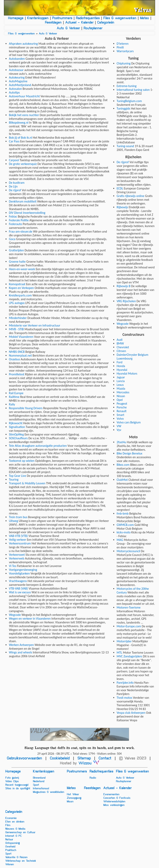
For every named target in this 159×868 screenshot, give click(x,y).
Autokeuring (17, 77)
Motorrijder (124, 641)
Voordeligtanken (19, 573)
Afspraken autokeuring (23, 44)
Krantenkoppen (38, 18)
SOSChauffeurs (18, 438)
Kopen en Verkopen (21, 288)
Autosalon (15, 89)
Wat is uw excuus (20, 592)
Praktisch (11, 850)
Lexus (120, 385)
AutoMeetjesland (20, 85)
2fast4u (121, 442)
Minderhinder (18, 318)
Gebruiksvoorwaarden (24, 758)
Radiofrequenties (88, 18)
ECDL (120, 188)
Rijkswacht (16, 423)
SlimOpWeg (16, 434)
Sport (36, 785)
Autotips (14, 92)
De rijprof (15, 190)
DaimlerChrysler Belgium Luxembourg (132, 357)
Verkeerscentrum (20, 543)
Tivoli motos (124, 698)
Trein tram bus (18, 517)
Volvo (120, 419)
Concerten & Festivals (117, 798)
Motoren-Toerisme (129, 607)
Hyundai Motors (127, 373)
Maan (70, 801)
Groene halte (17, 262)
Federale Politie (19, 220)
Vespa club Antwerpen (131, 713)
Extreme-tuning (127, 86)
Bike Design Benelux (129, 453)
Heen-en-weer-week (22, 269)
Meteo (145, 18)
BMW (120, 343)
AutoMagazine (18, 81)
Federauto (15, 224)
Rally (12, 404)
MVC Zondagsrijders (129, 656)
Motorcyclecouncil (128, 551)
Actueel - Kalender (79, 22)
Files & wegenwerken (120, 18)
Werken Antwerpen (21, 645)
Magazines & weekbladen (49, 792)
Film (8, 825)
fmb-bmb (123, 514)
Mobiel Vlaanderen (21, 337)
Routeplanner (93, 28)
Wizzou (89, 763)
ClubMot (122, 480)
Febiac (13, 216)
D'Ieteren (123, 44)
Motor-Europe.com (129, 626)
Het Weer (73, 794)
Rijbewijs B (123, 286)
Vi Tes (13, 566)
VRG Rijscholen (126, 301)
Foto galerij (12, 777)
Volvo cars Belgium (129, 422)
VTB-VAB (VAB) (18, 588)
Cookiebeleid (60, 758)
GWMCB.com (125, 525)
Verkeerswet (17, 555)
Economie (11, 818)
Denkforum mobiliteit (23, 201)
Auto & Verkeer (68, 28)
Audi (120, 340)
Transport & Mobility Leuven (27, 483)
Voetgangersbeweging (23, 570)
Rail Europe (16, 393)
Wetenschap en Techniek (21, 860)
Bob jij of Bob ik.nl (20, 138)
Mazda (121, 389)
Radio (93, 777)
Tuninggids (123, 108)
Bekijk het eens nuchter (24, 115)
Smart (120, 415)
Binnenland (39, 777)
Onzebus (14, 359)
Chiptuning (124, 63)
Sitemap (84, 758)
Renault (122, 411)
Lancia (121, 381)
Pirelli (120, 47)
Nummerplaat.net (20, 355)
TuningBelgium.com (129, 101)
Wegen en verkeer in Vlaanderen (30, 619)
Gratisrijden (16, 250)
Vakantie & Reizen (16, 857)
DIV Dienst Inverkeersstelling (27, 213)
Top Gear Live (17, 476)
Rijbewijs (122, 207)
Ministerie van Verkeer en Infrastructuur (35, 325)
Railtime (14, 397)
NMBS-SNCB (17, 352)
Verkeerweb (17, 558)
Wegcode (15, 615)
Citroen (121, 351)
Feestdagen (53, 22)
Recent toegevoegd (17, 785)
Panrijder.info (125, 683)
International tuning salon (133, 90)
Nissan (121, 396)
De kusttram (17, 183)
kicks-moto (124, 532)
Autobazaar (16, 70)
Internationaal (41, 788)
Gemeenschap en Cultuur (20, 832)
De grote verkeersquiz (23, 164)
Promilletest (17, 374)
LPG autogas (17, 303)
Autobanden (17, 59)
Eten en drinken (15, 821)
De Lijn (13, 186)
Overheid (10, 846)
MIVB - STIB (16, 329)
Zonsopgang (74, 798)
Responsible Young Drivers (26, 408)
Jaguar (121, 377)
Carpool (14, 160)
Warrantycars (125, 51)
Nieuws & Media (15, 828)
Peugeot (122, 404)
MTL (119, 653)
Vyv (119, 430)
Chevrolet (123, 347)
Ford (119, 362)
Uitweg (13, 521)
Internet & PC (14, 836)
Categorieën (106, 22)
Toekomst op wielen (22, 461)
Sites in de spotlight (18, 788)
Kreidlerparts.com (20, 295)
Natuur (9, 839)
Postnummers (62, 18)
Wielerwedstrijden (114, 801)
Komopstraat (17, 284)
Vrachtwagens (18, 581)
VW (119, 426)
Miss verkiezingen (114, 805)
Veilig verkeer (17, 540)
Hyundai (122, 370)
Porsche (122, 407)
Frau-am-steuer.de (21, 231)
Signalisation (17, 427)
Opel (120, 400)
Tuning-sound (125, 146)
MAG (120, 540)
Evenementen (111, 794)
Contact (105, 758)
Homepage (16, 18)
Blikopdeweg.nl (19, 123)
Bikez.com (123, 465)
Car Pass (14, 141)
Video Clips (12, 781)
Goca (12, 239)
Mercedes (123, 392)
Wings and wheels (21, 652)
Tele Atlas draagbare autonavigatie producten (38, 446)
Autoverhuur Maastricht (24, 96)
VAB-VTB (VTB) (18, 536)
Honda (121, 366)
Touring (14, 479)
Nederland (39, 781)
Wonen (10, 864)
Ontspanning (13, 843)
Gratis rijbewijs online (130, 196)
